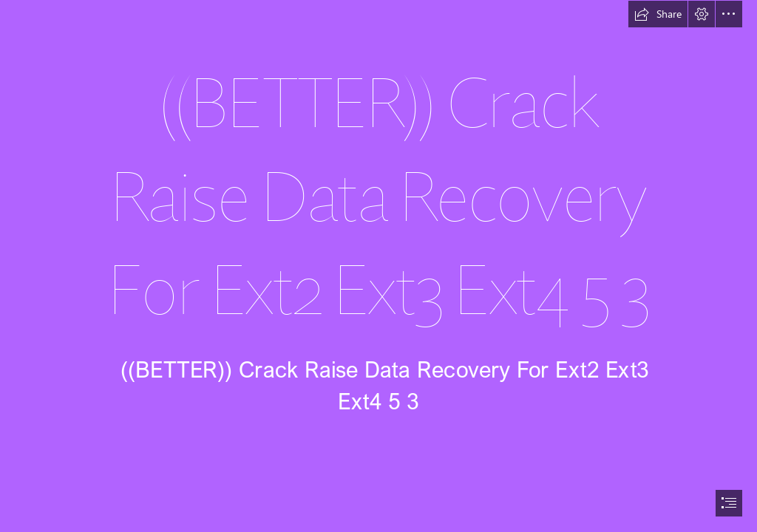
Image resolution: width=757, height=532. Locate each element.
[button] (658, 14)
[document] (378, 266)
